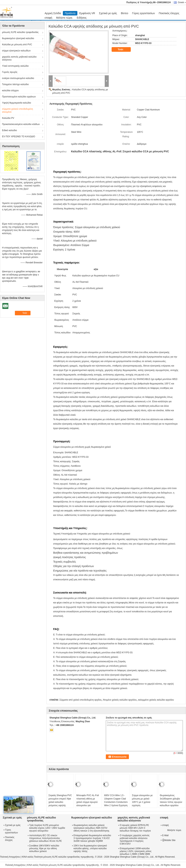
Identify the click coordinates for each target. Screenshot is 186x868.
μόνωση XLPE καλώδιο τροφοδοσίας (20, 32)
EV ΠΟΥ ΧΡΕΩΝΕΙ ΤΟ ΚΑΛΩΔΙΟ (19, 137)
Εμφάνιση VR (87, 13)
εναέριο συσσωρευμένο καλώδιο (18, 78)
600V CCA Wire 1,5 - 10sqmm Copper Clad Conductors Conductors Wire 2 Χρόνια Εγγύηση (116, 800)
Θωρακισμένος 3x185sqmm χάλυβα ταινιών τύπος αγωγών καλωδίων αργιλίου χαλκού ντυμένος (171, 802)
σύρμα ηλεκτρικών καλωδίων (16, 51)
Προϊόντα (70, 13)
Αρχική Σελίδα (53, 13)
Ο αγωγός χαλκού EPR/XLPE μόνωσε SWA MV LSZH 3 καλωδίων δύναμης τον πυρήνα (135, 828)
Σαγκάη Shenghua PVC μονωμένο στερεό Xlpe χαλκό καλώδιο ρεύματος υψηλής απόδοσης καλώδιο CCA (60, 804)
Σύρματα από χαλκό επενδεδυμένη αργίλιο (80, 700)
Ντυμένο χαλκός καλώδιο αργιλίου (120, 700)
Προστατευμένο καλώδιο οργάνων (19, 97)
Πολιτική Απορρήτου (10, 857)
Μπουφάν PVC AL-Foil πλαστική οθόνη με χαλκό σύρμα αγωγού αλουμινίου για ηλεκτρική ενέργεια (88, 802)
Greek (182, 2)
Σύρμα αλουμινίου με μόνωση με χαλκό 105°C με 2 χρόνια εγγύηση (142, 800)
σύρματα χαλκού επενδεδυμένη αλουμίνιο (17, 110)
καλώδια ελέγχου (10, 91)
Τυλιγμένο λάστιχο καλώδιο (15, 84)
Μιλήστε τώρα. (65, 18)
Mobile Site (169, 840)
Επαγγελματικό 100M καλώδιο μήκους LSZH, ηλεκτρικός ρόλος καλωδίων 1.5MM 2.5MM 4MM (136, 851)
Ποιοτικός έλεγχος (169, 13)
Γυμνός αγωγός (10, 72)
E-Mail (165, 835)
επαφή (48, 18)
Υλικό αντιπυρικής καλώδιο (15, 66)
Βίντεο (125, 13)
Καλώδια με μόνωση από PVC (17, 45)
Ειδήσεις (82, 18)
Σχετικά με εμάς (108, 13)
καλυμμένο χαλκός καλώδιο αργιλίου (156, 700)
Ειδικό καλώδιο (9, 130)
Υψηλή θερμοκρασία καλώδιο (17, 103)
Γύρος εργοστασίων (143, 13)
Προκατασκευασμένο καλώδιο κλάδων (21, 124)
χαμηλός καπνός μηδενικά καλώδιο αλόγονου (19, 58)
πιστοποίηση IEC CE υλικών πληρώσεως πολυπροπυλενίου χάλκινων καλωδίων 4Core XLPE (45, 838)
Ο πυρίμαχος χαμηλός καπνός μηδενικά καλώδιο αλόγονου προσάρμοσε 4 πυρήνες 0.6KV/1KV (135, 840)
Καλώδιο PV (8, 118)
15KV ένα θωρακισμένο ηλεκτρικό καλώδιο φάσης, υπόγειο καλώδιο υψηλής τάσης (90, 848)
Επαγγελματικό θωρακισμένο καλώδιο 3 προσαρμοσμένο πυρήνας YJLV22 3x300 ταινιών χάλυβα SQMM (92, 838)
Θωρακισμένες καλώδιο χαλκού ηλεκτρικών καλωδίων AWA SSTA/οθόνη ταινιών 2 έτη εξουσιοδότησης (91, 828)
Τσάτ (123, 50)
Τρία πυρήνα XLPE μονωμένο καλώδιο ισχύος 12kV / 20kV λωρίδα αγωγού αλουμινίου (47, 828)
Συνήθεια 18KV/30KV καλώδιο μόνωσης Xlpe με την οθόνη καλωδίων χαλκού (44, 848)
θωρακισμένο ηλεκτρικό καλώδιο (18, 38)
